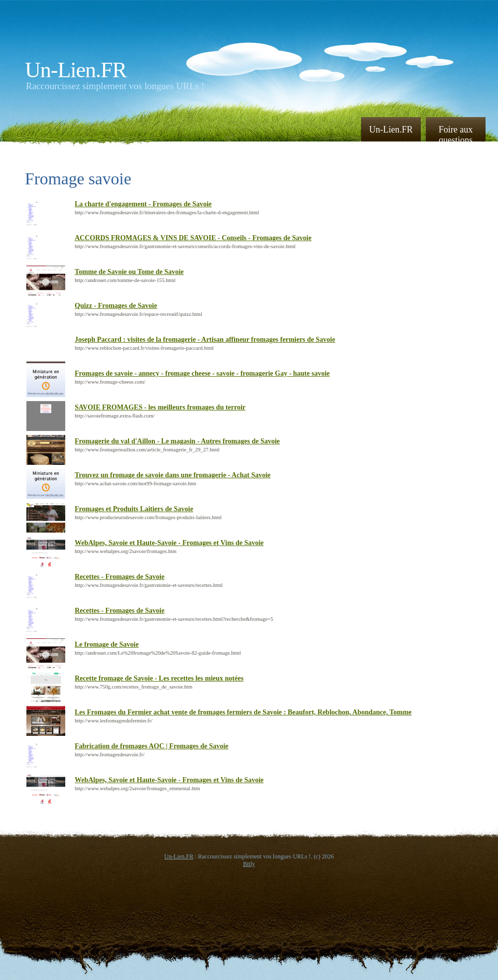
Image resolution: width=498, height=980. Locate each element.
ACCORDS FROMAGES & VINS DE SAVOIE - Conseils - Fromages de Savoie (193, 238)
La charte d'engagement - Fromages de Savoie (143, 204)
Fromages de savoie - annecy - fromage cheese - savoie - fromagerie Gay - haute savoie (202, 373)
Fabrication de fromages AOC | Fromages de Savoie (152, 746)
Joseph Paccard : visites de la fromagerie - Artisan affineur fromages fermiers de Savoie (205, 340)
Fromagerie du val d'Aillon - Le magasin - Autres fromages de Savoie (177, 441)
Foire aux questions (456, 134)
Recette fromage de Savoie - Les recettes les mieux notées (159, 678)
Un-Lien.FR (76, 70)
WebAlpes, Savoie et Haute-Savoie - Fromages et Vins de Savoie (169, 543)
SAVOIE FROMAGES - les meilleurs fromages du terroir (160, 407)
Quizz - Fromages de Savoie (116, 306)
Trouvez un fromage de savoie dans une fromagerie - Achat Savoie (173, 475)
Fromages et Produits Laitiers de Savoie (134, 509)
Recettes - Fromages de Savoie (120, 577)
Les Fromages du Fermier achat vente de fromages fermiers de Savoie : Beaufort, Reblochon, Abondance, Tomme (243, 712)
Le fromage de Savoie (107, 644)
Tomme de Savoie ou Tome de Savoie (129, 272)
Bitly (249, 864)
